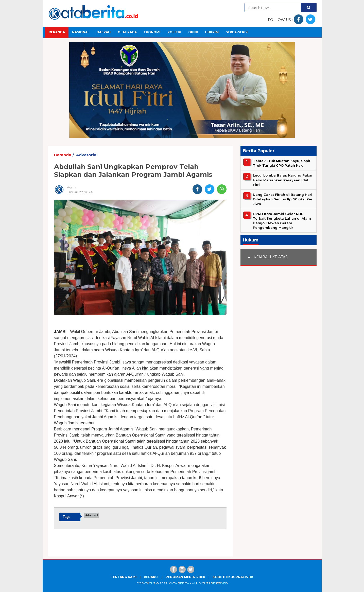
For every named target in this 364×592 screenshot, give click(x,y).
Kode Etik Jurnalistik (233, 577)
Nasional (81, 32)
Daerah (104, 32)
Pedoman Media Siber (185, 577)
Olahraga (127, 32)
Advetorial (87, 155)
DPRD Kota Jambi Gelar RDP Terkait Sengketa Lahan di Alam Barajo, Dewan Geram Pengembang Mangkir (282, 221)
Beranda (57, 32)
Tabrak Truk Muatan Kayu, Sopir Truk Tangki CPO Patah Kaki (282, 163)
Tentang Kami (124, 577)
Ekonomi (152, 32)
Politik (174, 32)
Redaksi (151, 577)
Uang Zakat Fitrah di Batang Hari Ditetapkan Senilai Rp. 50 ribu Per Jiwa (283, 199)
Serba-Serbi (237, 32)
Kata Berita (179, 583)
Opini (193, 32)
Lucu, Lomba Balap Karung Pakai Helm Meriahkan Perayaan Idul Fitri (283, 180)
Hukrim (212, 32)
